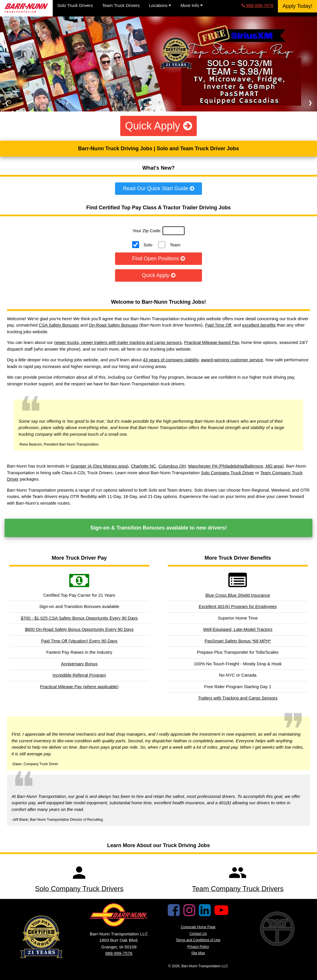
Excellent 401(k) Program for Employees (238, 606)
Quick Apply (158, 126)
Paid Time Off (218, 325)
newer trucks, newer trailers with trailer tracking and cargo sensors (118, 342)
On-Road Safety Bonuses (113, 325)
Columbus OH (172, 466)
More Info (192, 5)
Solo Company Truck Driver (227, 473)
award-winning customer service (232, 360)
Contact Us (198, 934)
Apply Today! (297, 6)
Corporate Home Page (198, 927)
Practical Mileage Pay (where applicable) (79, 687)
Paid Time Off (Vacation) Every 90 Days (79, 641)
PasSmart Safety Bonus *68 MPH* (238, 641)
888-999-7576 (258, 5)
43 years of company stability (171, 360)
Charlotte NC (144, 466)
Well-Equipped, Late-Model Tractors (238, 629)
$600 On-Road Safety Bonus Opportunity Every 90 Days (79, 629)
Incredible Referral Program (79, 675)
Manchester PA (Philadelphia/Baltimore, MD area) (236, 466)
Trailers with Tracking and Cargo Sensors (238, 698)
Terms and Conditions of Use (198, 940)
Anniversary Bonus (79, 664)
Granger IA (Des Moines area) (99, 466)
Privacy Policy (198, 947)
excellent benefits (259, 325)
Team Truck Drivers (121, 5)
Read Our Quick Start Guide (158, 188)
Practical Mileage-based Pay (211, 342)
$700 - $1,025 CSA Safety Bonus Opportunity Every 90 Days (79, 618)
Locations (160, 5)
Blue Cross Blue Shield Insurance (238, 595)
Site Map (198, 953)
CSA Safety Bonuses (59, 325)
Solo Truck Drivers (75, 5)
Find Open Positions (158, 259)
